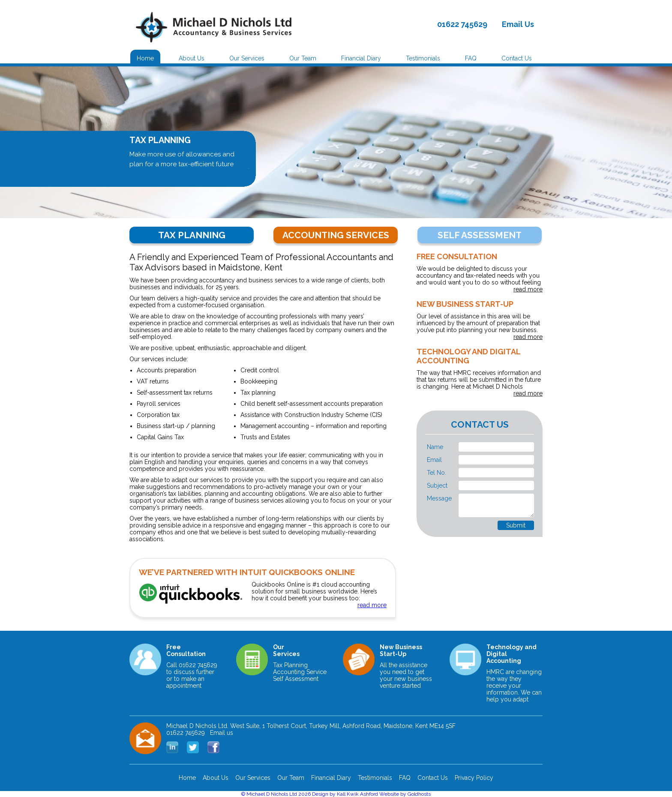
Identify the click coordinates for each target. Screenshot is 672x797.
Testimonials (423, 58)
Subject (437, 485)
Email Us (518, 24)
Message (439, 498)
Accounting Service (300, 672)
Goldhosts (419, 794)
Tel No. (436, 473)
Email (434, 460)
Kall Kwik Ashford (357, 794)
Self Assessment (296, 679)
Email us (222, 733)
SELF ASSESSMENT (480, 235)
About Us (192, 58)
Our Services (247, 58)
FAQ (471, 58)
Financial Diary (361, 58)
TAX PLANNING (192, 235)
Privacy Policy (474, 778)
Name (435, 447)
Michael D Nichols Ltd (272, 794)
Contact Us (517, 58)
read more (528, 289)
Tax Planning (290, 665)
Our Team (303, 58)
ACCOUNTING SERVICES (336, 235)
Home (145, 58)
